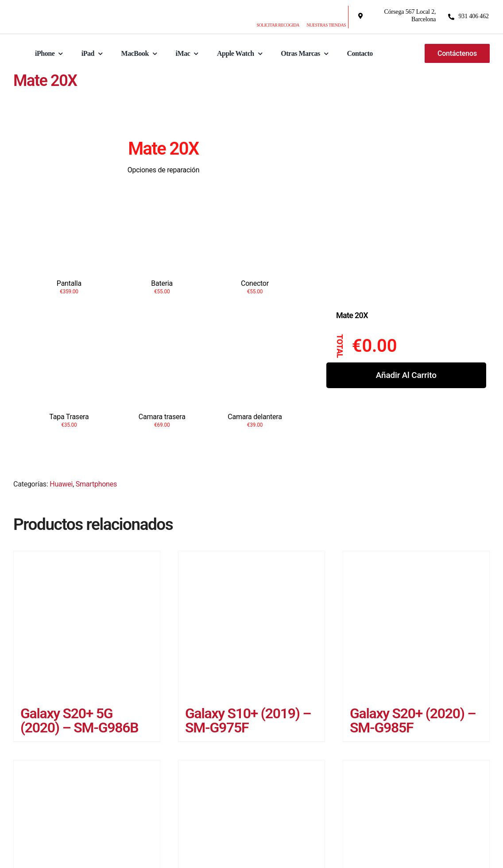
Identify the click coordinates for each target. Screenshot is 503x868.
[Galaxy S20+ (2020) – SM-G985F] (416, 626)
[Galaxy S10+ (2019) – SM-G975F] (251, 626)
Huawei (61, 486)
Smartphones (96, 486)
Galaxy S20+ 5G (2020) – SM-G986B (79, 722)
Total (340, 346)
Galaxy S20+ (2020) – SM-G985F (413, 722)
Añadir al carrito (406, 375)
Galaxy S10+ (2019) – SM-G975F (248, 722)
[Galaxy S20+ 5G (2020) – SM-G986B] (87, 626)
